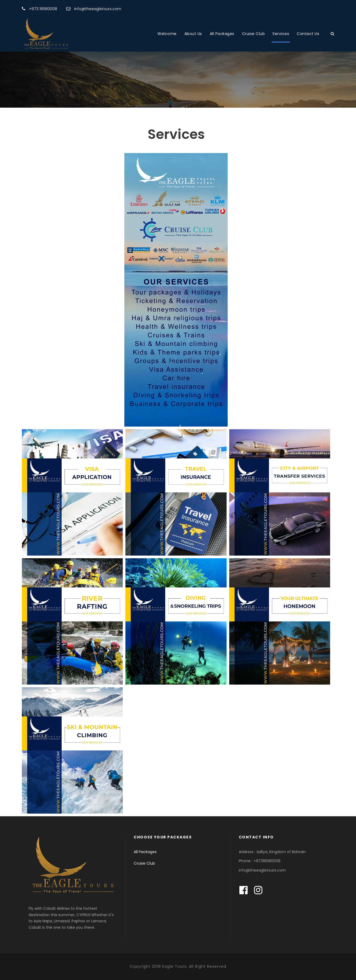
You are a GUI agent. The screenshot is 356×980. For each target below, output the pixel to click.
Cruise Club (254, 34)
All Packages (222, 34)
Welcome (167, 34)
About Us (193, 34)
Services (281, 34)
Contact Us (308, 34)
